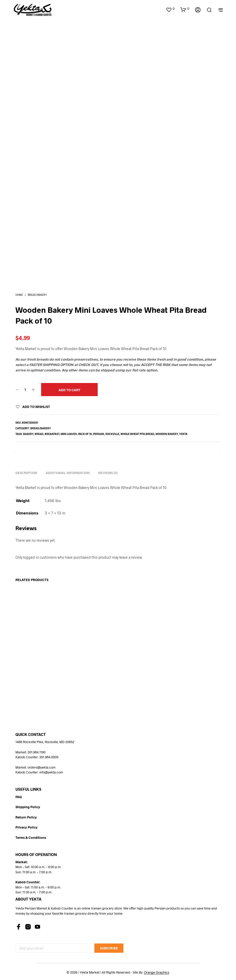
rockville (112, 434)
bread (39, 434)
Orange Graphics (157, 972)
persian (99, 434)
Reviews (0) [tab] (108, 473)
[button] (170, 9)
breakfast (52, 434)
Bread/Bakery (37, 295)
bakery (28, 434)
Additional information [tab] (68, 473)
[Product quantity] (25, 389)
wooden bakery (167, 434)
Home (19, 295)
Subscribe (109, 948)
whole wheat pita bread (137, 434)
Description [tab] (26, 473)
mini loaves (69, 434)
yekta (183, 434)
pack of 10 (85, 434)
